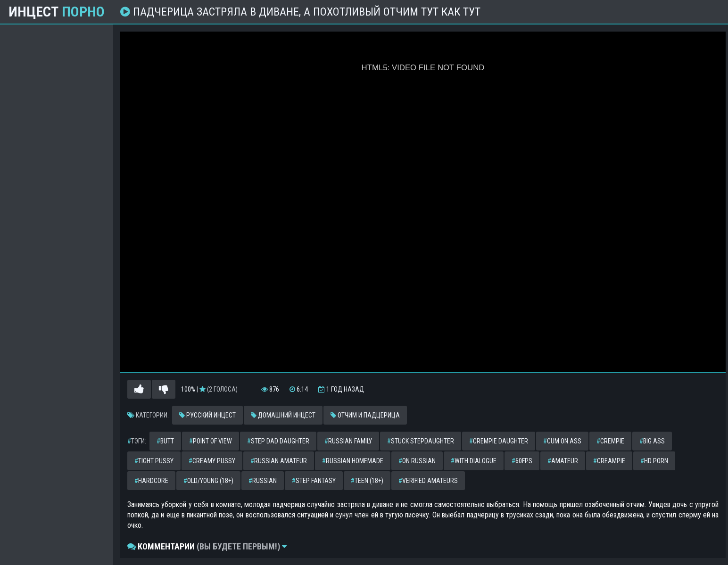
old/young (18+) (208, 481)
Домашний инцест (283, 415)
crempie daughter (499, 441)
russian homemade (353, 461)
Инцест (57, 12)
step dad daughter (278, 441)
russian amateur (279, 461)
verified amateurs (428, 481)
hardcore (151, 481)
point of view (211, 441)
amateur (563, 461)
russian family (348, 441)
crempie (610, 441)
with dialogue (474, 461)
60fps (522, 461)
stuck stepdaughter (421, 441)
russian (263, 481)
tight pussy (154, 461)
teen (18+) (367, 481)
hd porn (654, 461)
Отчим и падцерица (365, 415)
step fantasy (314, 481)
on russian (417, 461)
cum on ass (562, 441)
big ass (652, 441)
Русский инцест (207, 415)
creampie (609, 461)
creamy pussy (212, 461)
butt (165, 441)
